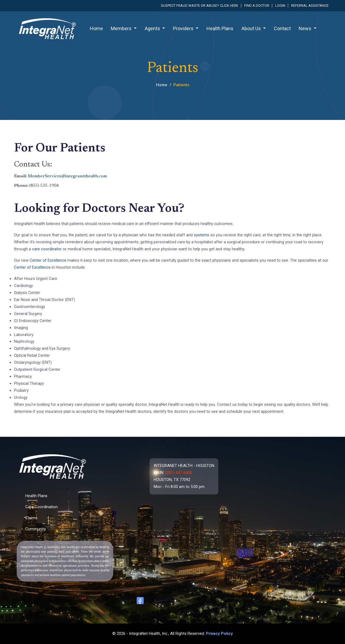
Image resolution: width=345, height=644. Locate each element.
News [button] (306, 28)
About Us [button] (252, 28)
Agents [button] (153, 28)
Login (280, 6)
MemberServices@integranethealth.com (67, 176)
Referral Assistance (310, 6)
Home (96, 28)
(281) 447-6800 (179, 473)
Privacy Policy (219, 633)
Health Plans (220, 28)
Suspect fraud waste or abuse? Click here (200, 6)
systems (202, 235)
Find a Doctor (257, 6)
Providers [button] (184, 28)
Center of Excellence (49, 260)
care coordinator (47, 249)
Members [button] (122, 28)
